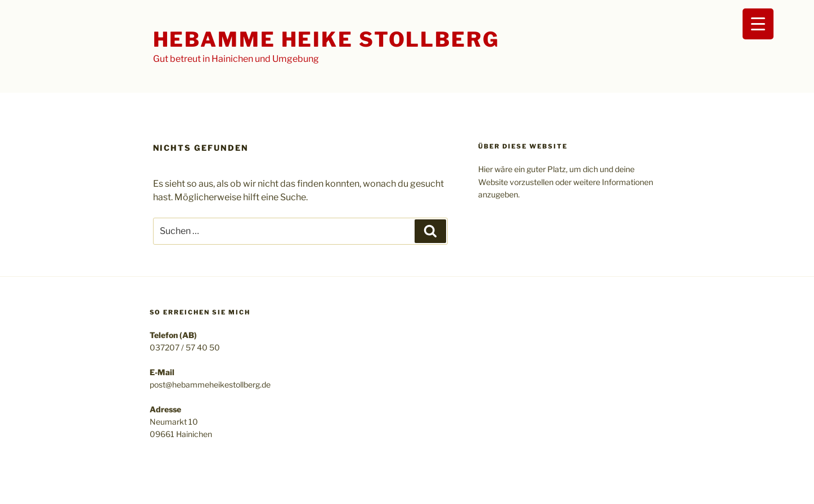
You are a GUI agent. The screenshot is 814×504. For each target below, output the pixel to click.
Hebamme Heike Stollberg (326, 39)
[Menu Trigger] (758, 24)
